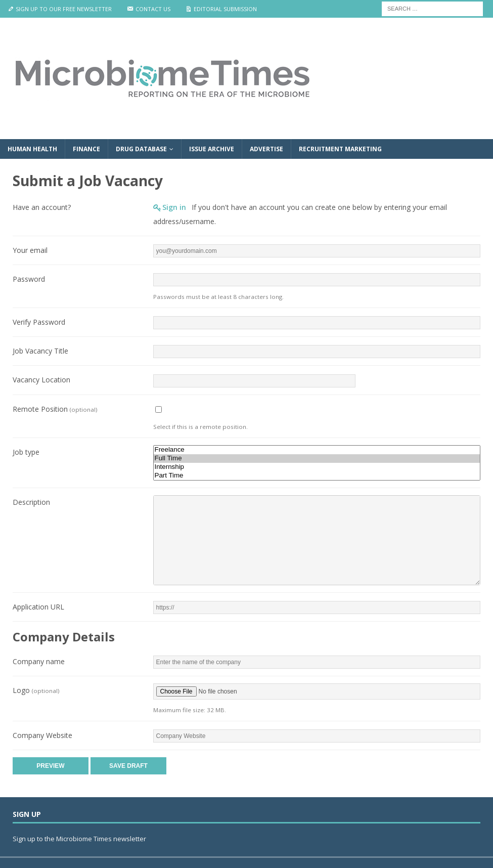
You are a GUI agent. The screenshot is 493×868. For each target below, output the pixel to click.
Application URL (38, 607)
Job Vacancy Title (40, 351)
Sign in (174, 207)
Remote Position (55, 409)
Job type (26, 452)
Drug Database (141, 149)
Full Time (317, 459)
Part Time (317, 476)
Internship (317, 467)
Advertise (266, 149)
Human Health (32, 149)
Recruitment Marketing (340, 149)
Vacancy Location (41, 380)
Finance (86, 149)
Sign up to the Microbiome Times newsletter (80, 839)
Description (31, 502)
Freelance (317, 450)
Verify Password (39, 322)
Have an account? (42, 207)
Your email (30, 250)
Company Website (42, 735)
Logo (36, 690)
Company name (39, 661)
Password (29, 279)
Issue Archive (212, 149)
